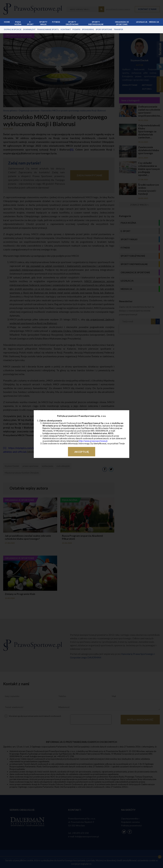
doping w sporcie (13, 29)
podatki (76, 29)
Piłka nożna (18, 23)
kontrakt (66, 29)
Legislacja (142, 22)
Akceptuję (82, 452)
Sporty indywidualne (96, 23)
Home (7, 22)
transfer (118, 29)
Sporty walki (43, 23)
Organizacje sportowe (122, 23)
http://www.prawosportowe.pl (93, 441)
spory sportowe (104, 29)
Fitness (56, 22)
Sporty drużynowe (72, 23)
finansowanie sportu (48, 29)
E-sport (30, 23)
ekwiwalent (29, 29)
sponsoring (88, 29)
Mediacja (154, 22)
